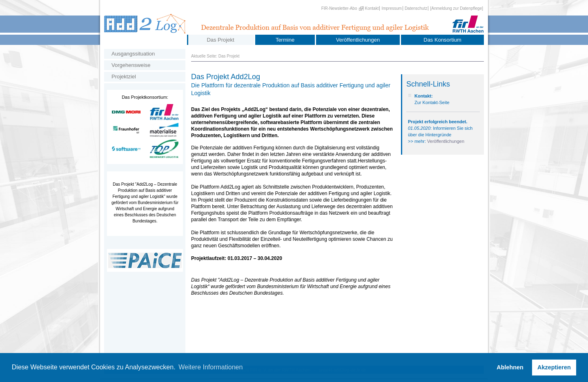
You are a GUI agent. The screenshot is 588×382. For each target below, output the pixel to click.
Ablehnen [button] (510, 367)
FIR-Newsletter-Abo (339, 8)
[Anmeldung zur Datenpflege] (457, 8)
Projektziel (124, 77)
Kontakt (372, 8)
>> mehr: (418, 141)
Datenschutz (416, 8)
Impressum (391, 8)
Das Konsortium (442, 40)
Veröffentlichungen (358, 40)
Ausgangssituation (133, 54)
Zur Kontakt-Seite (432, 102)
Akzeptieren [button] (554, 367)
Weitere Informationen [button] (210, 367)
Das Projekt (220, 40)
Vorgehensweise (131, 65)
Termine (285, 40)
